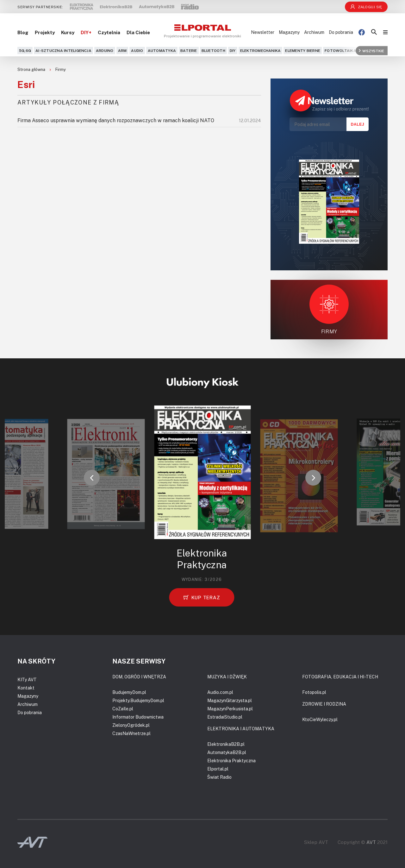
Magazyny (289, 32)
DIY (233, 50)
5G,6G (25, 50)
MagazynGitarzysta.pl (230, 700)
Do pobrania (341, 32)
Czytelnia (109, 32)
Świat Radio (219, 777)
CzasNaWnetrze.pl (131, 733)
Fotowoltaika (340, 50)
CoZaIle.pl (123, 709)
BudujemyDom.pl (129, 692)
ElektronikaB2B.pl (226, 744)
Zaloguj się (366, 7)
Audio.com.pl (220, 692)
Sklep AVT (316, 842)
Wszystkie (371, 50)
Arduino (105, 50)
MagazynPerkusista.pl (230, 709)
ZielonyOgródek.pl (131, 725)
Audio (137, 50)
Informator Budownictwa (138, 717)
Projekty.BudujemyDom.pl (138, 700)
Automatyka (162, 50)
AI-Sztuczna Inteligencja (63, 50)
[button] (92, 478)
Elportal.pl (218, 769)
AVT (371, 842)
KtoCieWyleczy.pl (320, 719)
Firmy (61, 69)
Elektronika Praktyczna (231, 761)
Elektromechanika (261, 50)
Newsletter (263, 32)
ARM (122, 50)
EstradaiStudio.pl (225, 717)
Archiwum (314, 32)
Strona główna (32, 69)
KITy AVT (27, 679)
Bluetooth (213, 50)
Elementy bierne (303, 50)
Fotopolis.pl (314, 692)
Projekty (45, 32)
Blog (23, 32)
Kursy (68, 32)
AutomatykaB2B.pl (227, 752)
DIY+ (86, 32)
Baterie (189, 50)
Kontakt (26, 688)
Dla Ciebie (138, 32)
